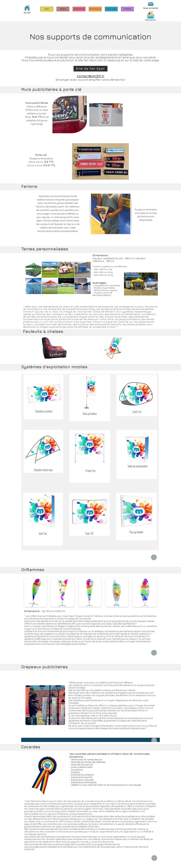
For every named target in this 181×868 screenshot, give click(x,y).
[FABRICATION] (79, 9)
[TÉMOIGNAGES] (95, 9)
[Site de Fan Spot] (90, 69)
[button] (151, 15)
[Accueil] (27, 9)
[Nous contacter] (151, 5)
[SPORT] (47, 9)
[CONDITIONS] (111, 9)
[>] (154, 557)
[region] (43, 397)
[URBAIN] (63, 9)
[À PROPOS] (127, 9)
